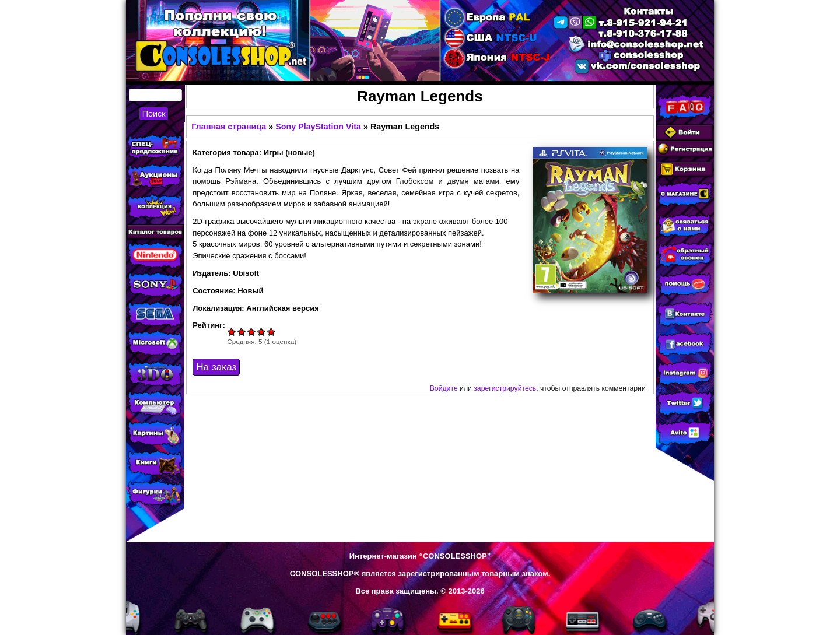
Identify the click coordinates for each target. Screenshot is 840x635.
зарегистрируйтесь (505, 388)
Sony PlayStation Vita (318, 127)
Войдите (444, 388)
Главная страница (229, 127)
